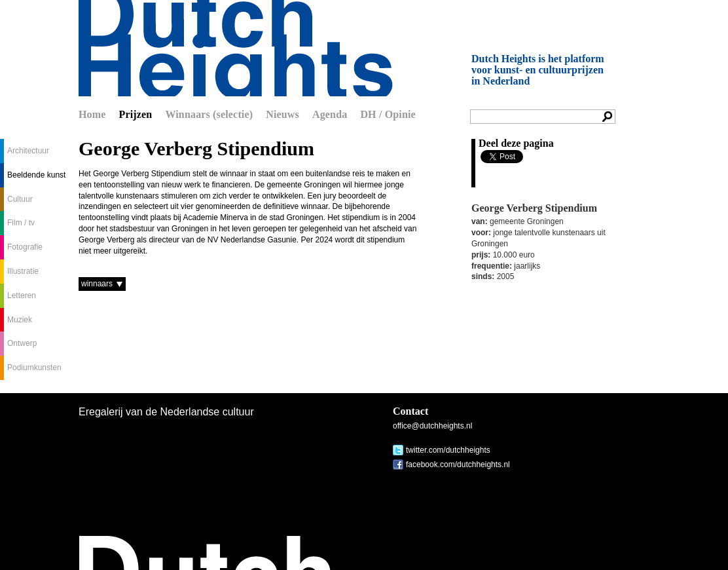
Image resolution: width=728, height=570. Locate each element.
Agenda (330, 114)
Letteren (22, 295)
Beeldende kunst (36, 175)
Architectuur (28, 151)
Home (92, 114)
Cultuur (20, 199)
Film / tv (21, 223)
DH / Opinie (388, 114)
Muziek (20, 320)
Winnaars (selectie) (209, 114)
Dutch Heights (236, 48)
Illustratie (23, 271)
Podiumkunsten (34, 368)
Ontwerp (22, 343)
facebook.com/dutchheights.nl (458, 465)
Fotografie (25, 247)
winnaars (97, 284)
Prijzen (136, 114)
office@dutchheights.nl (432, 426)
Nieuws (282, 114)
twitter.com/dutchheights (448, 450)
